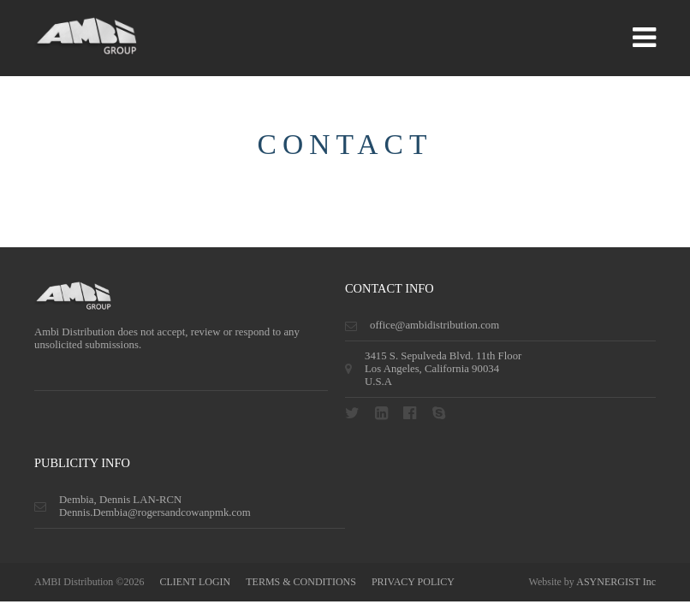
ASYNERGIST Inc (616, 582)
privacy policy (413, 582)
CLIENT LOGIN (195, 582)
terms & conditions (301, 582)
